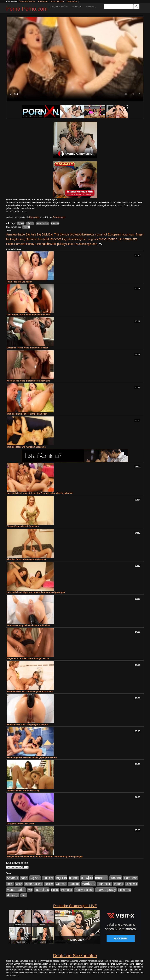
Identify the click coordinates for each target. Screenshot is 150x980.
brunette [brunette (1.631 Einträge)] (88, 234)
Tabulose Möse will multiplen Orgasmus (26, 447)
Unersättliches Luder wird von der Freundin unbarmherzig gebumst (40, 493)
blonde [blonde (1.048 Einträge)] (64, 234)
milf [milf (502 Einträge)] (120, 239)
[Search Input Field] (119, 7)
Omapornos (72, 1)
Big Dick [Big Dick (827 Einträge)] (42, 234)
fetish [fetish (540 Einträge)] (132, 235)
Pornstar (55, 223)
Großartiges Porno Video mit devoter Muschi (28, 315)
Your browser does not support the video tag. (75, 59)
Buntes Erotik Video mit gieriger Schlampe (27, 725)
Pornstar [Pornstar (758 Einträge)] (20, 244)
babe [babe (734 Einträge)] (22, 234)
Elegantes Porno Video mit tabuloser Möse (28, 348)
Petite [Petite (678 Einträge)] (10, 244)
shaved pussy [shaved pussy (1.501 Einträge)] (56, 244)
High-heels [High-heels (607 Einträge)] (69, 239)
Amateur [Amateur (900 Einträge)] (12, 234)
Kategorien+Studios (59, 7)
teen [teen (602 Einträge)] (94, 244)
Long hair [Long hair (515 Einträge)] (92, 239)
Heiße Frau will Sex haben (19, 282)
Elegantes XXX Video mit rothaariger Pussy (28, 658)
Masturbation (42, 223)
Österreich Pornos (27, 1)
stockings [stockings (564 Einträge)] (85, 244)
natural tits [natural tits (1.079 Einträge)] (130, 239)
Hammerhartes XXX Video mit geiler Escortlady (30, 691)
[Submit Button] (137, 7)
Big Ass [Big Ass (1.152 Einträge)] (31, 234)
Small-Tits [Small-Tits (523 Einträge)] (72, 244)
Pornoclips (43, 1)
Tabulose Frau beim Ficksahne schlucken (27, 414)
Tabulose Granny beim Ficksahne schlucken (28, 625)
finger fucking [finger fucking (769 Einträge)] (33, 884)
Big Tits (30, 223)
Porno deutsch (57, 1)
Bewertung (91, 7)
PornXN (26, 227)
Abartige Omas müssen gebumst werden (27, 559)
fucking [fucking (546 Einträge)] (21, 239)
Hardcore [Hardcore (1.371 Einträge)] (55, 239)
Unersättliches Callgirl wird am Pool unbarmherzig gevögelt (36, 592)
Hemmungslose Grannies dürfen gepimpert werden (32, 757)
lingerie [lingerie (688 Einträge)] (81, 239)
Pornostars (77, 7)
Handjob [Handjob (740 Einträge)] (42, 239)
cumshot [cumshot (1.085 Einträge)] (101, 234)
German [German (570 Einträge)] (31, 239)
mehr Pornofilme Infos (16, 211)
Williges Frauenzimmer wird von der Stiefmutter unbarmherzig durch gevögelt (45, 857)
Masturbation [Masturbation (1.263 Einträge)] (108, 239)
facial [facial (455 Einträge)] (125, 235)
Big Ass (21, 223)
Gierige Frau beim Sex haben (21, 824)
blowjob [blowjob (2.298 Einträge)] (76, 234)
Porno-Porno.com (27, 9)
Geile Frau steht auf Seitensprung (23, 790)
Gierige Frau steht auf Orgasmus (23, 526)
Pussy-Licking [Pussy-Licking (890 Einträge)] (36, 244)
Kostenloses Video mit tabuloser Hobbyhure (28, 381)
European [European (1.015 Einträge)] (114, 234)
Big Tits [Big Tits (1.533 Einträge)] (54, 234)
